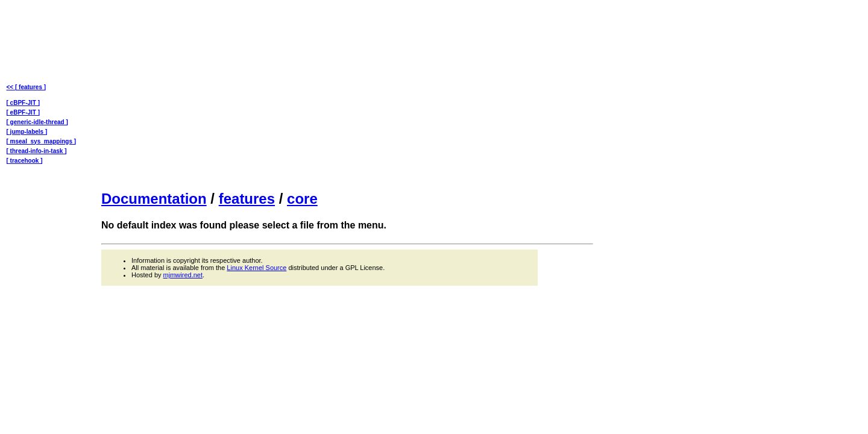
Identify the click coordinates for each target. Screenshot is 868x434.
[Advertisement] (347, 94)
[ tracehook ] (25, 161)
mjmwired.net (183, 275)
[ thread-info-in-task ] (37, 151)
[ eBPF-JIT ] (24, 112)
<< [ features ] (27, 87)
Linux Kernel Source (256, 268)
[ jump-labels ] (27, 132)
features (247, 199)
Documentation (154, 199)
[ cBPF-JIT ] (24, 103)
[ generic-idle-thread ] (37, 122)
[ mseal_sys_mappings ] (42, 141)
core (302, 199)
